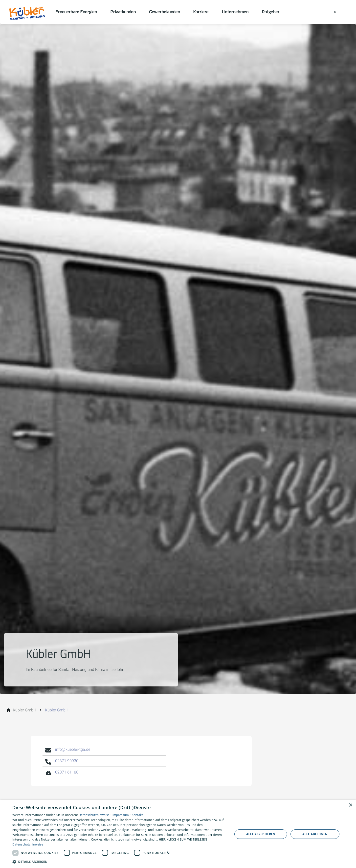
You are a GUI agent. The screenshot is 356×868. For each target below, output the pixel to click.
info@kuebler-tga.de (73, 749)
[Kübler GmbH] (24, 710)
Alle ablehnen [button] (315, 834)
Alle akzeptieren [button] (261, 834)
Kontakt (137, 815)
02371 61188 (67, 772)
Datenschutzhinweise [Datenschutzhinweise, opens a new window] (28, 844)
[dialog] (178, 834)
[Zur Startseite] (28, 12)
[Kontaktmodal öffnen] (332, 12)
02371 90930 (67, 761)
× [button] (350, 805)
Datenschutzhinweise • (95, 815)
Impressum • (122, 815)
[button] (119, 861)
